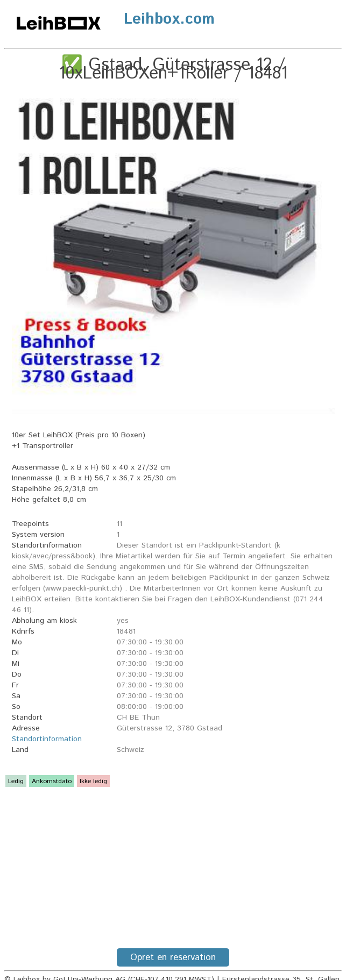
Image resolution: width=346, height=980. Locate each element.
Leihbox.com (169, 19)
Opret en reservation (173, 957)
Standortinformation (47, 739)
